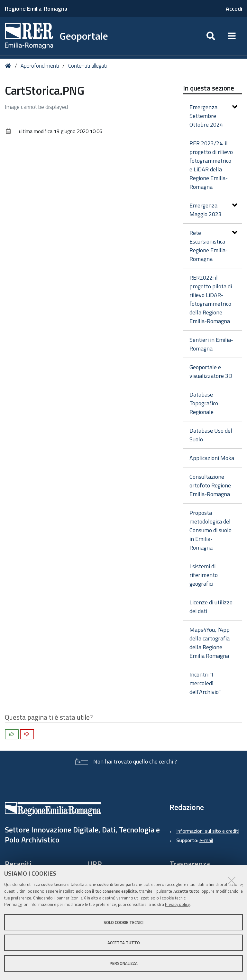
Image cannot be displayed (36, 107)
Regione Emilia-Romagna (36, 9)
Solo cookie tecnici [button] (123, 922)
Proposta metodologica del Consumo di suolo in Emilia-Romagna (210, 530)
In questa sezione (209, 88)
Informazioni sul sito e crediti (208, 831)
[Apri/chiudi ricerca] (211, 36)
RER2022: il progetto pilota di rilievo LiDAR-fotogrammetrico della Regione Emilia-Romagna (211, 299)
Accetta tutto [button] (124, 943)
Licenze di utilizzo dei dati (211, 607)
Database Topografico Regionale (204, 403)
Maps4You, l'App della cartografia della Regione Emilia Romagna (210, 643)
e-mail (206, 840)
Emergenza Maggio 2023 (214, 210)
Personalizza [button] (124, 963)
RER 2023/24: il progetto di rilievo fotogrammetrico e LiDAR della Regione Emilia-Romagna (211, 165)
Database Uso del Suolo (211, 435)
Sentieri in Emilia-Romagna (211, 344)
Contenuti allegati (87, 66)
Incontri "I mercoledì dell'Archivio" (205, 683)
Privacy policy (177, 904)
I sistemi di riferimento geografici (204, 575)
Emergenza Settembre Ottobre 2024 (214, 116)
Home (9, 66)
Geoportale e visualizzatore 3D (211, 371)
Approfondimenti (40, 66)
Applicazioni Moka (212, 458)
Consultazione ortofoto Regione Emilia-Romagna (210, 485)
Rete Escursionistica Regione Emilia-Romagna (214, 246)
